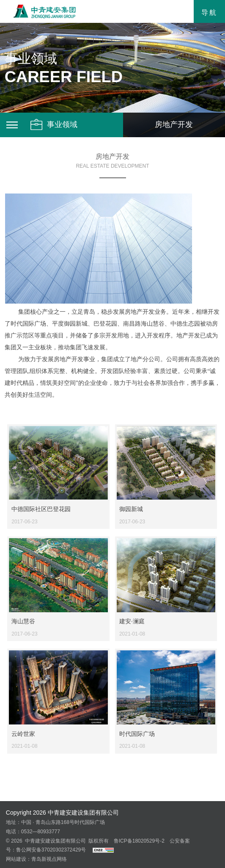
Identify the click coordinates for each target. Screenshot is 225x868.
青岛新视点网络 (49, 859)
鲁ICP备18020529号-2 (139, 841)
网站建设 (16, 859)
